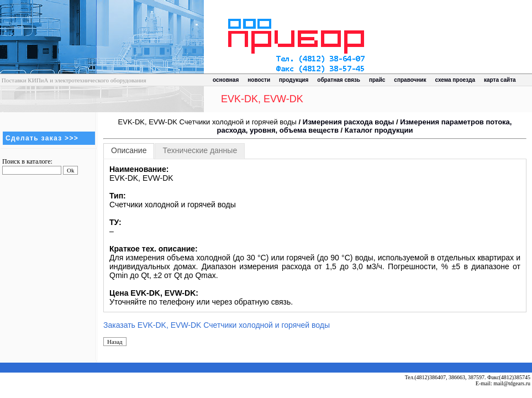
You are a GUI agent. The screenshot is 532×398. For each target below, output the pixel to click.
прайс (377, 80)
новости (259, 80)
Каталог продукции (379, 130)
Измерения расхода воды (348, 122)
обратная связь (339, 80)
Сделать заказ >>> (42, 138)
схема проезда (455, 80)
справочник (410, 80)
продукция (294, 80)
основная (226, 80)
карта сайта (500, 80)
